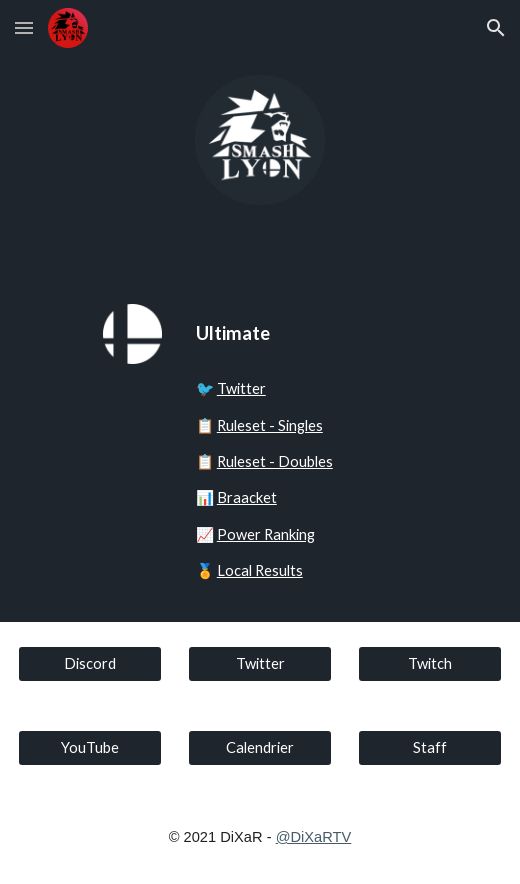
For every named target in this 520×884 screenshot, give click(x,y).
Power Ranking (266, 534)
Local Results (260, 570)
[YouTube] (90, 748)
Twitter (241, 388)
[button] (24, 27)
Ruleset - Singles (270, 425)
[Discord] (90, 664)
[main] (303, 333)
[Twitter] (260, 664)
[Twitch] (430, 664)
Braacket (247, 497)
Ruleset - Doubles (275, 461)
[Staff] (430, 748)
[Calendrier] (260, 748)
